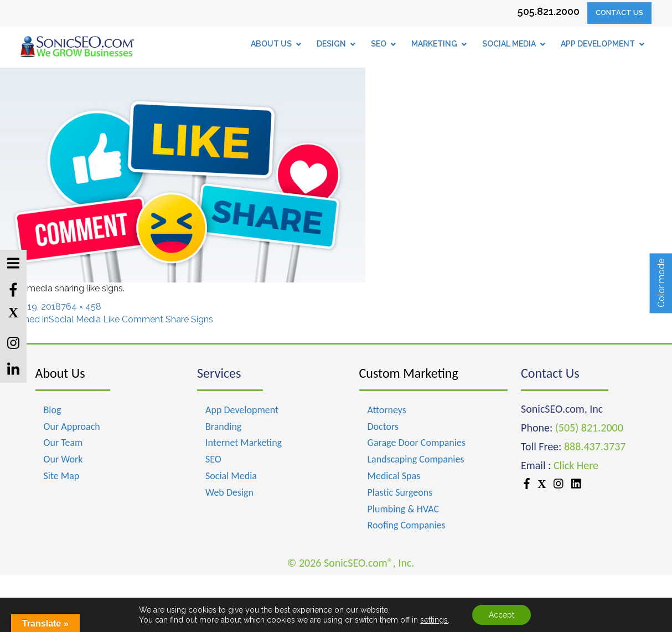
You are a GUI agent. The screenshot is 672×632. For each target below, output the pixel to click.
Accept (502, 615)
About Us (60, 373)
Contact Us (619, 12)
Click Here (576, 465)
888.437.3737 (595, 446)
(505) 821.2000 (589, 428)
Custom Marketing (409, 373)
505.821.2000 (549, 11)
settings (434, 620)
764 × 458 (81, 307)
